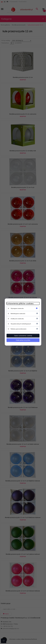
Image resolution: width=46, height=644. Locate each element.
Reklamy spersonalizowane (19, 329)
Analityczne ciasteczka (17, 319)
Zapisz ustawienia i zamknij (23, 336)
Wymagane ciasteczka (17, 308)
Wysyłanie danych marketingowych (21, 324)
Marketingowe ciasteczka (18, 314)
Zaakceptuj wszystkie (23, 340)
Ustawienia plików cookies (20, 303)
